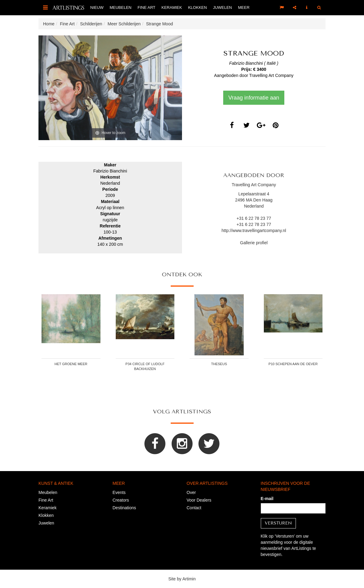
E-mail (267, 499)
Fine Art (146, 7)
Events (119, 492)
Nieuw (97, 7)
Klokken (197, 7)
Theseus (219, 364)
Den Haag (263, 200)
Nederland (254, 206)
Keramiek (172, 7)
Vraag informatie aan (254, 98)
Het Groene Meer (71, 364)
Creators (121, 500)
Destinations (124, 508)
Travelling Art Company (271, 75)
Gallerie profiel (254, 243)
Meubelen (121, 7)
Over (191, 492)
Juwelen (222, 7)
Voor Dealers (199, 500)
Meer (244, 7)
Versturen (278, 523)
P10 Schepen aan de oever (293, 364)
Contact (194, 508)
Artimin (189, 579)
